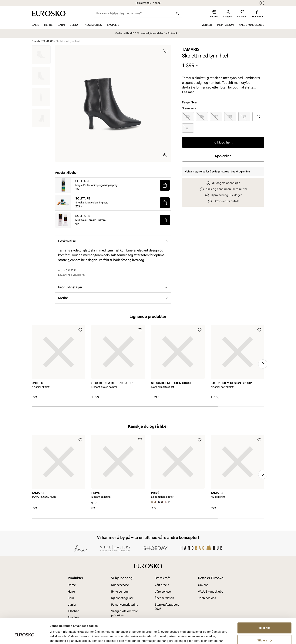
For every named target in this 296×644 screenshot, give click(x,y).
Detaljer (55, 637)
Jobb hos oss (207, 598)
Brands (36, 41)
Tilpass (265, 621)
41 (188, 128)
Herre (48, 25)
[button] (165, 185)
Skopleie (113, 25)
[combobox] (135, 13)
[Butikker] (214, 14)
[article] (59, 360)
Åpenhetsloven (164, 598)
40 (258, 116)
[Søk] (178, 13)
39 (244, 116)
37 (216, 116)
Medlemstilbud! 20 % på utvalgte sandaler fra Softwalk (148, 33)
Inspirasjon (225, 25)
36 (202, 116)
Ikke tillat (264, 634)
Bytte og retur (120, 591)
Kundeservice (120, 585)
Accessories (93, 25)
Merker (207, 25)
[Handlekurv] (258, 14)
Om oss (203, 585)
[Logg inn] (228, 14)
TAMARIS (48, 41)
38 (230, 116)
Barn (61, 25)
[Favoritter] (242, 14)
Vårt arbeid (162, 585)
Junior (75, 25)
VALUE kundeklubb (252, 25)
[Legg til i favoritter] (166, 51)
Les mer (188, 92)
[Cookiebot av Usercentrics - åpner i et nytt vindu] (24, 637)
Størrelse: (188, 108)
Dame (35, 25)
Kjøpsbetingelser (122, 598)
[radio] (188, 116)
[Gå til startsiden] (49, 13)
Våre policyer (163, 591)
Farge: (190, 102)
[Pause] (261, 3)
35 (188, 116)
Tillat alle (264, 609)
